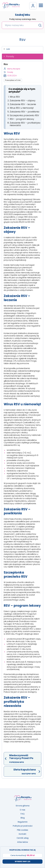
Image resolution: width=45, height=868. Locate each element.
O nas (22, 810)
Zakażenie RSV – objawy (23, 101)
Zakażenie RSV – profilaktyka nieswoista (25, 124)
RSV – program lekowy (22, 119)
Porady (10, 56)
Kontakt (22, 834)
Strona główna (23, 806)
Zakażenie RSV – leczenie (23, 104)
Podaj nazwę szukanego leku (23, 19)
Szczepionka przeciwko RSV (24, 115)
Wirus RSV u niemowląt (22, 108)
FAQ (22, 814)
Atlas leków (23, 842)
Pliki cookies (22, 830)
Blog (23, 818)
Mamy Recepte (14, 69)
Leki (8, 49)
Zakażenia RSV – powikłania (24, 112)
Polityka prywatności (23, 826)
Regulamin (23, 822)
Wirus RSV (15, 97)
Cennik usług (23, 838)
